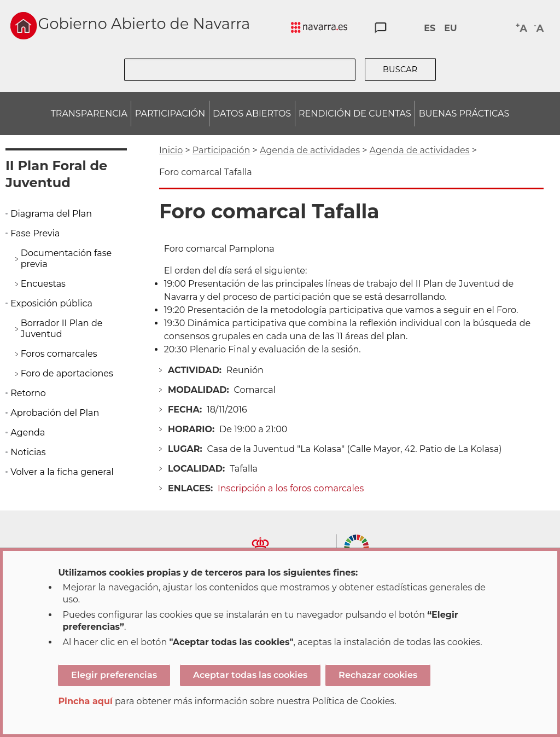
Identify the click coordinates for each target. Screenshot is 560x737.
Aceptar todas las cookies (250, 675)
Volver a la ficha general (62, 472)
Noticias (28, 452)
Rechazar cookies (378, 675)
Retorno (28, 393)
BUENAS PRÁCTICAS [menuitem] (464, 114)
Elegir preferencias (114, 675)
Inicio (171, 150)
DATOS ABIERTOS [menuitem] (252, 114)
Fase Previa (35, 233)
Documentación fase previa (66, 259)
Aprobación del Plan (55, 413)
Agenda (28, 433)
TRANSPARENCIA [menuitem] (89, 114)
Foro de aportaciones (67, 373)
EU (450, 28)
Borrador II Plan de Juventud (62, 329)
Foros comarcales (59, 354)
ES (430, 28)
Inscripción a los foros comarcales (291, 488)
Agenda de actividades (310, 150)
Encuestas (43, 284)
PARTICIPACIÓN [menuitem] (170, 114)
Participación (221, 150)
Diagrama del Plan (51, 214)
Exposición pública (51, 303)
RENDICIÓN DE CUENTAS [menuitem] (355, 114)
